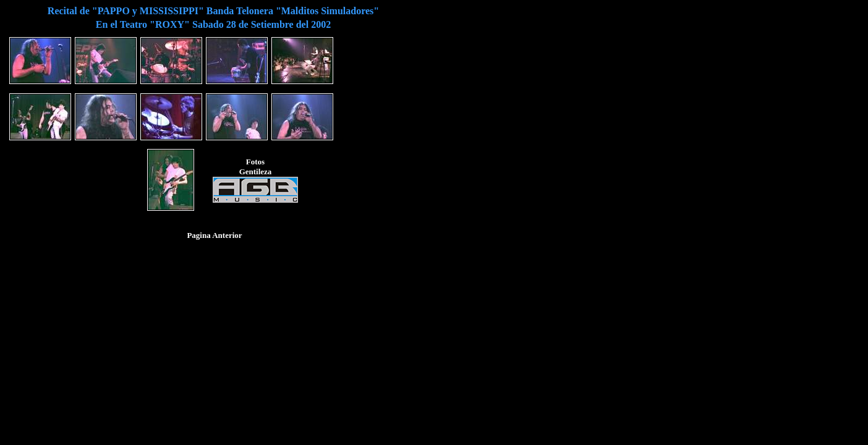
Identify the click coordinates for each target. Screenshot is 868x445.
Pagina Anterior (214, 235)
